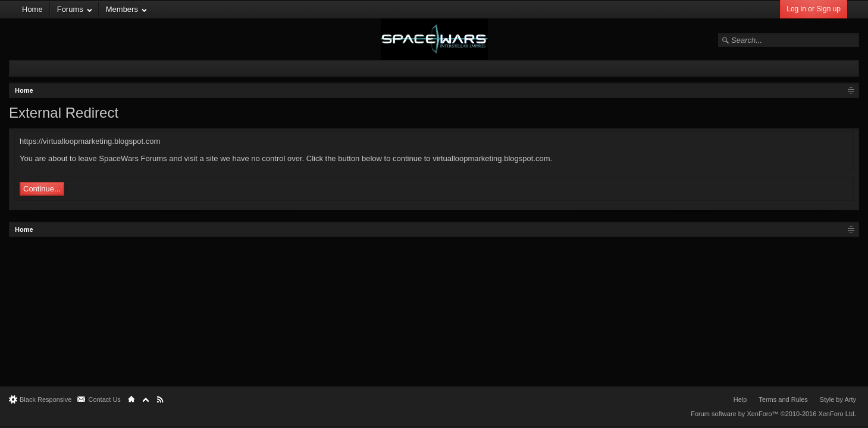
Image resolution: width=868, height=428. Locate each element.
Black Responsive (46, 399)
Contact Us (104, 399)
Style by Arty (838, 399)
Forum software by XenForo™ (773, 414)
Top (146, 399)
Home (32, 9)
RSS (160, 399)
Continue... (42, 189)
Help (740, 399)
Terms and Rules (783, 399)
